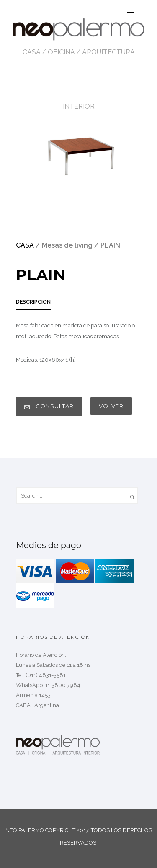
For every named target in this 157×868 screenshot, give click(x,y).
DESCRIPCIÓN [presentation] (33, 302)
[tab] (33, 304)
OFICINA (61, 52)
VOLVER (111, 406)
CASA (32, 52)
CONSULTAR (49, 406)
